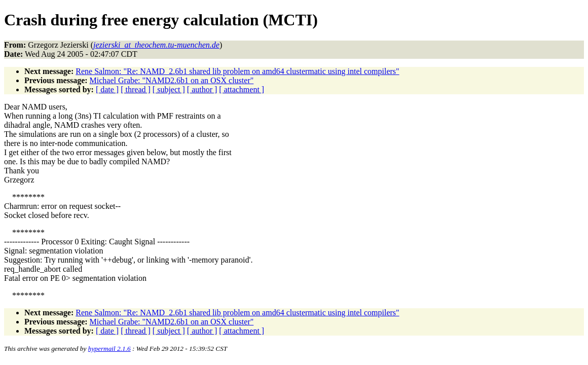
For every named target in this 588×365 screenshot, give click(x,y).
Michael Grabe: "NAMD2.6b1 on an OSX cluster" (172, 80)
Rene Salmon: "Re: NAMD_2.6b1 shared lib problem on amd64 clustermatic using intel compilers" (237, 71)
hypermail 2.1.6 (109, 349)
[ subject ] (169, 89)
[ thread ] (136, 89)
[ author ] (202, 89)
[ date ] (107, 89)
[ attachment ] (242, 89)
